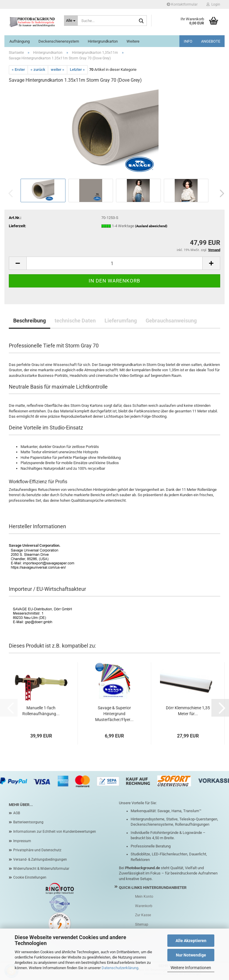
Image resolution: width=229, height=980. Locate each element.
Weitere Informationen (191, 968)
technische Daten (75, 321)
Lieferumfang (121, 321)
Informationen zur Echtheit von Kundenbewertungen (55, 832)
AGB (17, 813)
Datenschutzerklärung (120, 968)
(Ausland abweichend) (151, 226)
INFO (188, 41)
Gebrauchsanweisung (171, 321)
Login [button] (213, 4)
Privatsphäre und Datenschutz (37, 850)
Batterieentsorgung (28, 822)
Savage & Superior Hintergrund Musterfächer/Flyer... (114, 714)
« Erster (18, 70)
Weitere (133, 41)
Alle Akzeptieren (191, 941)
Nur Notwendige (191, 955)
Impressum (22, 841)
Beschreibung (30, 321)
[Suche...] (71, 21)
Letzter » (77, 70)
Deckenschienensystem (59, 41)
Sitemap (142, 924)
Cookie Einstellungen (30, 877)
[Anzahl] (114, 263)
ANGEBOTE (211, 41)
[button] (220, 193)
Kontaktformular (182, 4)
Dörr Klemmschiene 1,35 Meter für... (188, 711)
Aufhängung (20, 41)
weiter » (58, 70)
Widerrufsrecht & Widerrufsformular (41, 869)
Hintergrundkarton (103, 41)
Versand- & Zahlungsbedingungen (40, 859)
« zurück (38, 70)
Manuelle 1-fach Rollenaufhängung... (41, 711)
